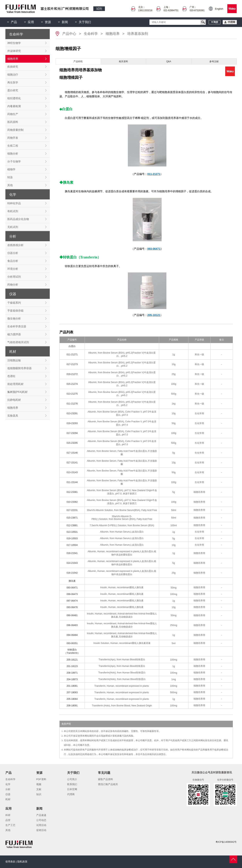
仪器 (8, 794)
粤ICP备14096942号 (226, 842)
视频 (39, 784)
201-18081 (72, 686)
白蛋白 (72, 346)
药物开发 (13, 138)
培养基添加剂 (138, 34)
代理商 (71, 794)
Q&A (169, 61)
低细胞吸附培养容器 (19, 368)
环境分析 (13, 269)
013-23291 (72, 413)
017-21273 (72, 364)
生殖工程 (13, 146)
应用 (31, 22)
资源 (48, 22)
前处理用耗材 (15, 384)
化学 (8, 784)
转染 (10, 177)
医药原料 (13, 122)
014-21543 (72, 563)
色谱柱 (11, 376)
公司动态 (41, 820)
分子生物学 (14, 161)
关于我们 (85, 22)
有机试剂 (13, 211)
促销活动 (41, 830)
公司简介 (72, 779)
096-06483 (72, 625)
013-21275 (72, 394)
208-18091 (72, 706)
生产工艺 (10, 825)
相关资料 (123, 61)
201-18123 (72, 666)
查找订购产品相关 (108, 784)
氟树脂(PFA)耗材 (18, 392)
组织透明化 (14, 98)
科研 (8, 815)
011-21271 (72, 355)
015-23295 (72, 443)
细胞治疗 (13, 75)
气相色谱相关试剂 (18, 342)
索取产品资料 (105, 779)
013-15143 (72, 472)
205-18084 (72, 699)
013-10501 (72, 532)
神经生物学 (14, 43)
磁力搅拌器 (14, 334)
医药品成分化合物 (18, 219)
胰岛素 (72, 581)
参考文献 (214, 61)
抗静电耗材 (14, 400)
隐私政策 (22, 862)
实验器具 (13, 416)
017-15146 (72, 453)
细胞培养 (13, 59)
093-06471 (72, 588)
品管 (8, 820)
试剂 (99, 9)
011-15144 (72, 482)
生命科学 (91, 34)
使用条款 (10, 862)
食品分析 (13, 261)
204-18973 (72, 679)
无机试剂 (13, 227)
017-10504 (72, 545)
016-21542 (72, 573)
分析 (8, 789)
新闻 (65, 22)
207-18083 (72, 692)
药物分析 (13, 285)
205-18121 (72, 660)
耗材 (8, 799)
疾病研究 (13, 67)
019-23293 (72, 423)
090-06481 (72, 615)
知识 (39, 794)
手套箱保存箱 (15, 311)
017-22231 (72, 510)
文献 (39, 789)
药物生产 (13, 114)
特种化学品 (14, 203)
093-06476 (72, 607)
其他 (10, 185)
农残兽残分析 (15, 245)
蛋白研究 (13, 90)
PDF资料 (41, 779)
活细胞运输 (14, 360)
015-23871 (72, 518)
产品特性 (78, 61)
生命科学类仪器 (17, 326)
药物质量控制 (15, 130)
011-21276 (72, 404)
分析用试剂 (14, 277)
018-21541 (72, 553)
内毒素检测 (14, 106)
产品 (14, 22)
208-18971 (72, 673)
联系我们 (72, 784)
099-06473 (72, 594)
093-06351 (72, 643)
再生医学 (13, 82)
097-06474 (72, 601)
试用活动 (41, 825)
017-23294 (72, 433)
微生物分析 (14, 318)
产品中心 (69, 34)
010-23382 (72, 502)
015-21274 (72, 384)
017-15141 (72, 463)
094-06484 (72, 635)
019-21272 (72, 374)
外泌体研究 (14, 51)
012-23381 (72, 492)
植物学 (11, 169)
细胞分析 (13, 154)
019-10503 (72, 539)
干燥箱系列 (14, 303)
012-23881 (72, 525)
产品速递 (41, 815)
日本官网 (72, 789)
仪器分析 (13, 253)
